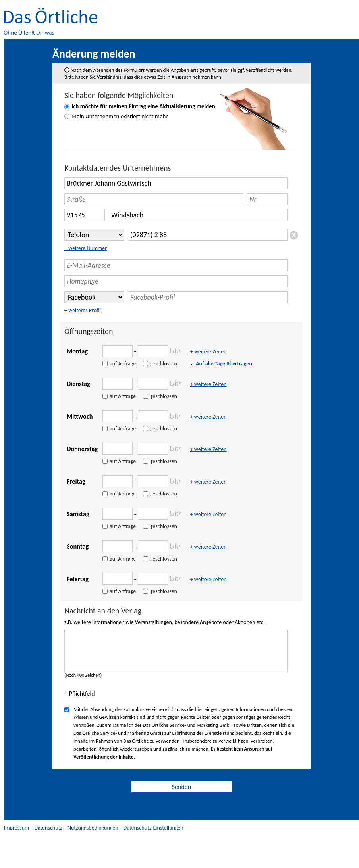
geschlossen (164, 364)
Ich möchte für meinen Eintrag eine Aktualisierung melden (143, 106)
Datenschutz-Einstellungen (153, 828)
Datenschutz (48, 828)
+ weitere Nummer (86, 248)
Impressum (16, 828)
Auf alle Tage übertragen (221, 364)
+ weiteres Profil (83, 310)
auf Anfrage (123, 364)
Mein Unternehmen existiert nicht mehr (120, 116)
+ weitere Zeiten (208, 352)
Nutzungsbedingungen (93, 828)
